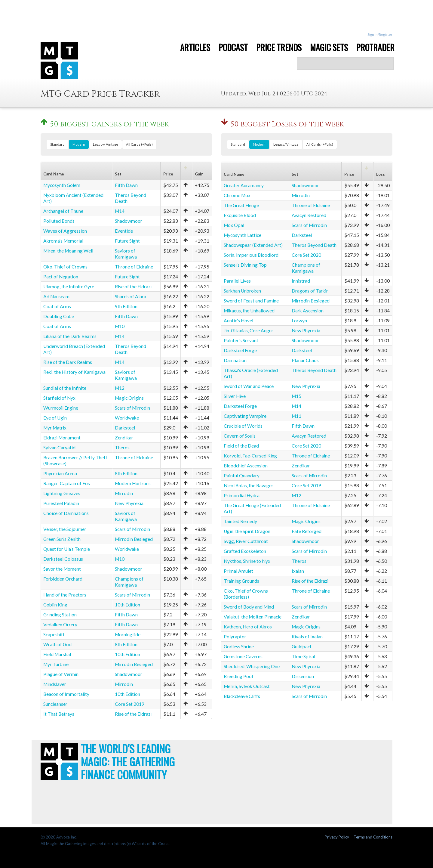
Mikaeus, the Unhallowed (249, 311)
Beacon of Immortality (66, 694)
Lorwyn (299, 321)
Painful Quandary (242, 476)
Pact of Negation (61, 277)
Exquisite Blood (240, 215)
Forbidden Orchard (63, 579)
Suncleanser (55, 704)
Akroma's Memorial (63, 241)
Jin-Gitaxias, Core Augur (249, 330)
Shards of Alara (131, 296)
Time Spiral (303, 656)
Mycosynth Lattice (243, 235)
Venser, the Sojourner (65, 529)
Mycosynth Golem (62, 185)
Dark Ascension (308, 311)
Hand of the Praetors (65, 595)
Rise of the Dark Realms (68, 362)
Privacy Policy (337, 837)
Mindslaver (55, 684)
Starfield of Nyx (59, 398)
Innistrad (301, 281)
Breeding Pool (238, 676)
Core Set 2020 (306, 255)
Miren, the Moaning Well (68, 251)
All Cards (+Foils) (139, 144)
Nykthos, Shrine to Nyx (247, 561)
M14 (120, 211)
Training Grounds (241, 581)
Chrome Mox (237, 195)
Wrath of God (57, 644)
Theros (122, 448)
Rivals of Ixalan (307, 637)
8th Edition (126, 473)
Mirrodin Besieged (134, 539)
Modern (79, 144)
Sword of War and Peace (249, 386)
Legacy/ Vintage (106, 144)
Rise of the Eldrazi (133, 287)
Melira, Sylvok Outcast (247, 686)
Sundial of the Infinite (65, 388)
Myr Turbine (56, 664)
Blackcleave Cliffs (242, 696)
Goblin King (55, 605)
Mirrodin (124, 493)
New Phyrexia (129, 503)
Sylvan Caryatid (59, 448)
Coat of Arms (57, 306)
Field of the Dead (241, 446)
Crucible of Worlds (243, 426)
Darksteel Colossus (63, 559)
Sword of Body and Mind (249, 607)
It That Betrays (59, 714)
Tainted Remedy (240, 521)
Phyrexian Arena (60, 473)
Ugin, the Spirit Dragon (247, 531)
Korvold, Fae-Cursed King (250, 456)
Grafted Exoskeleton (245, 551)
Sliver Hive (235, 396)
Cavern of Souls (240, 436)
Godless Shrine (239, 646)
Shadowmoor (129, 221)
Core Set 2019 (130, 704)
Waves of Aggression (65, 231)
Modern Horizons (133, 483)
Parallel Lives (237, 281)
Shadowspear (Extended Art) (253, 245)
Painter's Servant (241, 340)
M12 (120, 388)
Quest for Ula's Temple (67, 549)
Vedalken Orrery (60, 625)
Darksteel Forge (240, 350)
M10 (120, 326)
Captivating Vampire (245, 416)
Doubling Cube (59, 316)
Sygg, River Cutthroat (246, 541)
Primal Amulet (238, 571)
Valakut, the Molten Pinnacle (253, 617)
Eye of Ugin (55, 418)
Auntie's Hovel (238, 321)
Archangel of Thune (63, 211)
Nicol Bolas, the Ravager (249, 485)
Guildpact (302, 646)
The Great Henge (241, 205)
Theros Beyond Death (314, 245)
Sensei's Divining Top (245, 265)
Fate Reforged (307, 531)
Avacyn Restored (309, 215)
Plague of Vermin (61, 674)
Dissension (303, 676)
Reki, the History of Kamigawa (74, 372)
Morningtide (128, 634)
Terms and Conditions (373, 837)
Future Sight (127, 241)
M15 (296, 396)
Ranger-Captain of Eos (67, 483)
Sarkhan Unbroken (242, 291)
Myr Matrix (55, 428)
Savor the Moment (62, 569)
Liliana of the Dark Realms (70, 336)
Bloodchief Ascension (246, 466)
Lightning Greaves (62, 493)
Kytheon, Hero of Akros (248, 627)
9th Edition (126, 306)
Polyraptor (235, 637)
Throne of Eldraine (134, 267)
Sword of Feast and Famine (251, 301)
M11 (296, 416)
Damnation (235, 360)
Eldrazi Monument (62, 438)
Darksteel (125, 428)
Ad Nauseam (56, 296)
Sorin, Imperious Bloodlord (251, 255)
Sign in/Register (380, 34)
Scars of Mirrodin (132, 408)
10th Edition (127, 605)
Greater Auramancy (244, 185)
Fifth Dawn (126, 185)
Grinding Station (60, 615)
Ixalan (298, 571)
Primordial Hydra (242, 495)
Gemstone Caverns (243, 656)
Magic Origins (129, 398)
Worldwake (127, 418)
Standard (57, 144)
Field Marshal (57, 654)
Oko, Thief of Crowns (65, 267)
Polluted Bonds (59, 221)
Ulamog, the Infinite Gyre (69, 287)
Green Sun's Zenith (62, 539)
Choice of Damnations (66, 513)
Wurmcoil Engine (61, 408)
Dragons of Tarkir (310, 291)
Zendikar (124, 438)
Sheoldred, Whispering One (252, 666)
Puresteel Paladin (61, 503)
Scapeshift (54, 634)
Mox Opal (234, 225)
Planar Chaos (305, 360)
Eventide (124, 231)
